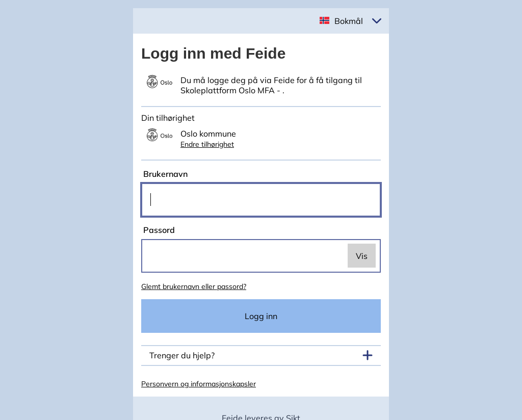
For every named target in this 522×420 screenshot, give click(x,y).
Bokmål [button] (349, 21)
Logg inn (261, 316)
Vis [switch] (362, 256)
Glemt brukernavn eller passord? (194, 286)
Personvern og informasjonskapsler (199, 384)
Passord (158, 230)
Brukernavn (164, 174)
